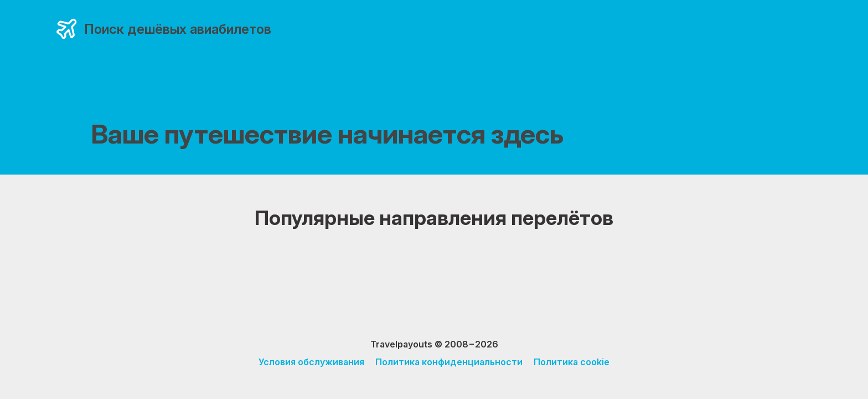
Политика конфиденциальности (449, 362)
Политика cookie (572, 362)
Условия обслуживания (311, 362)
